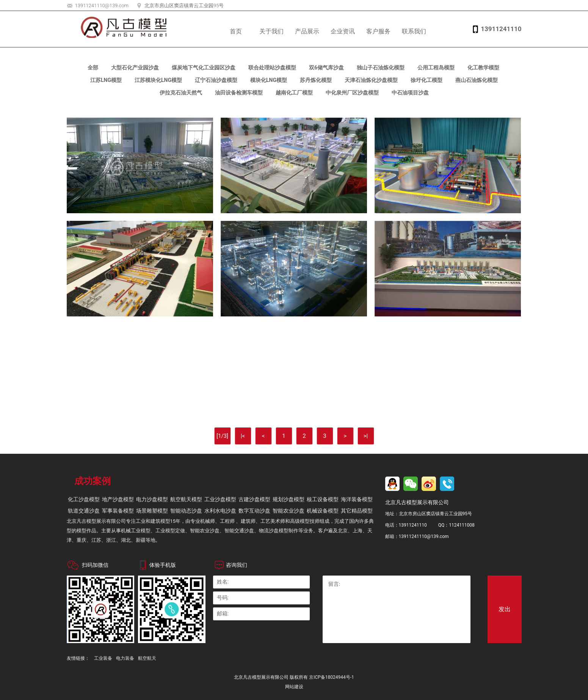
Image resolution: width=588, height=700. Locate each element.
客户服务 (378, 31)
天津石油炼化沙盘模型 (371, 80)
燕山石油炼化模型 (477, 80)
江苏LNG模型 (106, 80)
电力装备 (125, 658)
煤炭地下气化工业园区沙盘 (204, 68)
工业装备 (103, 658)
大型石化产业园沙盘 (135, 68)
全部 (93, 68)
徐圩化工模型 (426, 80)
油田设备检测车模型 (239, 93)
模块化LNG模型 (269, 80)
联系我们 (414, 31)
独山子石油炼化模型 (381, 68)
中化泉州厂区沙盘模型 (352, 93)
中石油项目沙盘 (410, 93)
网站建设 (294, 687)
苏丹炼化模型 (316, 80)
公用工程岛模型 (436, 68)
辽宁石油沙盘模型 (216, 80)
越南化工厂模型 (294, 93)
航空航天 (147, 658)
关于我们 (271, 31)
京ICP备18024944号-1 (332, 677)
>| (366, 436)
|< (243, 436)
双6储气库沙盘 (326, 68)
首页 (236, 31)
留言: (397, 609)
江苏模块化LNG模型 (158, 80)
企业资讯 (343, 31)
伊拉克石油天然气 (181, 93)
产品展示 (307, 31)
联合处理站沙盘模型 (272, 68)
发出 (505, 609)
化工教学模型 (483, 68)
